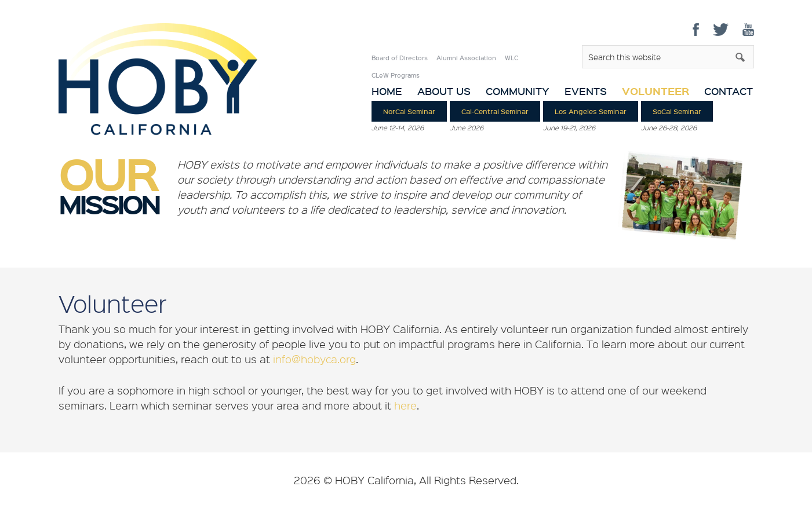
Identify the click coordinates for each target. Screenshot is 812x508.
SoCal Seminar (677, 111)
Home (387, 91)
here (405, 405)
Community (518, 91)
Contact (729, 91)
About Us (444, 91)
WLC (511, 58)
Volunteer (656, 91)
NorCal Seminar (409, 111)
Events (586, 91)
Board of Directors (400, 58)
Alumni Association (466, 58)
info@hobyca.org (314, 359)
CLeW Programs (396, 75)
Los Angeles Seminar (591, 111)
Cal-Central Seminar (495, 111)
